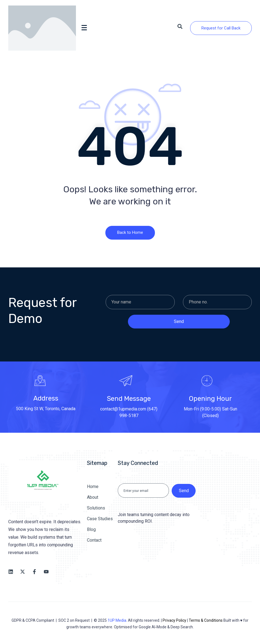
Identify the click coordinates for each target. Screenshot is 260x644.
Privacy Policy (174, 620)
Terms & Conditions (206, 620)
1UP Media (117, 620)
